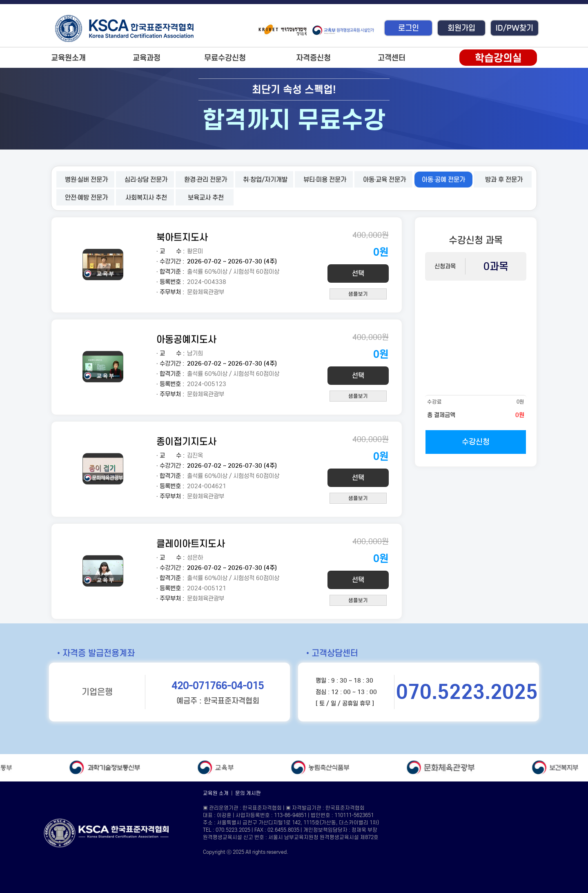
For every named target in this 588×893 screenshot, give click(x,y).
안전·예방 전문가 (87, 198)
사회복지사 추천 (146, 198)
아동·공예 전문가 (443, 180)
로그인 (409, 28)
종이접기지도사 (186, 441)
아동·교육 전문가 (385, 180)
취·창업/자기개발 (265, 180)
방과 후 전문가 (504, 180)
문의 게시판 (248, 793)
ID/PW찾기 (514, 28)
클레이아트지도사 (191, 544)
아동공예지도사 (186, 339)
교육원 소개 (216, 793)
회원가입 (461, 28)
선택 (358, 273)
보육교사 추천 (206, 198)
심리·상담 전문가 (146, 180)
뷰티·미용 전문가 (325, 180)
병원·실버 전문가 (87, 180)
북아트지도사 (182, 237)
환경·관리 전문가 (206, 180)
